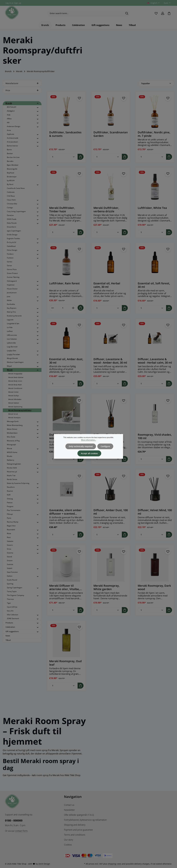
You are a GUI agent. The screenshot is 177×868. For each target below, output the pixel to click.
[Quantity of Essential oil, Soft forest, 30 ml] (152, 309)
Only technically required (81, 446)
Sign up (18, 3)
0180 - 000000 (14, 820)
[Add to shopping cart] (81, 157)
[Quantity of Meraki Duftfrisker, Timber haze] (63, 233)
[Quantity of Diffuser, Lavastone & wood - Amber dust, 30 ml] (108, 384)
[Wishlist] (156, 14)
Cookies (68, 845)
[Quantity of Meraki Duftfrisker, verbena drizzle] (108, 233)
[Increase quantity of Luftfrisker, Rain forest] (73, 309)
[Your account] (163, 14)
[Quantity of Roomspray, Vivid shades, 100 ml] (152, 460)
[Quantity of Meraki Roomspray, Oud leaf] (63, 686)
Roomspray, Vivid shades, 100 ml (155, 437)
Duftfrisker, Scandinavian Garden (111, 135)
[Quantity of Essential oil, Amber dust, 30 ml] (63, 384)
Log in (8, 3)
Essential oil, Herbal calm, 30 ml (107, 286)
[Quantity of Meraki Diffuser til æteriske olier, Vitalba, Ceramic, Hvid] (63, 611)
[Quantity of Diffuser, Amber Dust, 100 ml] (108, 535)
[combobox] (85, 14)
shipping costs (115, 864)
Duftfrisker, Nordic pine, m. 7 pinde (154, 135)
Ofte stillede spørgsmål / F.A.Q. (79, 815)
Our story (69, 840)
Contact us (69, 805)
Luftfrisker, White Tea (152, 209)
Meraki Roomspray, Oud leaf (65, 664)
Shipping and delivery (75, 825)
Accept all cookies (89, 453)
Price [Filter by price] (22, 91)
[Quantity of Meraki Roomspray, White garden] (108, 611)
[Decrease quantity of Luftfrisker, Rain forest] (52, 309)
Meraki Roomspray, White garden (106, 588)
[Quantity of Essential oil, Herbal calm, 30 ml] (108, 309)
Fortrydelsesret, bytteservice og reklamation (85, 820)
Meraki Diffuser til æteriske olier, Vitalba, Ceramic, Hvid (64, 588)
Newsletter (69, 810)
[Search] (127, 14)
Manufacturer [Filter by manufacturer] (22, 84)
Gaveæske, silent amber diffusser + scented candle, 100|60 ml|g (65, 513)
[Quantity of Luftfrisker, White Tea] (152, 233)
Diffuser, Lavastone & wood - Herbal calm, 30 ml (155, 362)
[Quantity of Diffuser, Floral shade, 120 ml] (108, 460)
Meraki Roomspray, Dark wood (154, 588)
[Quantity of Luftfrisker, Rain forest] (63, 309)
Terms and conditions (75, 835)
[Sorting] (156, 84)
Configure (105, 446)
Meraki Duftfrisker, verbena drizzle (106, 210)
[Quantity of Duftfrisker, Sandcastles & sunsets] (63, 157)
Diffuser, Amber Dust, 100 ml (111, 513)
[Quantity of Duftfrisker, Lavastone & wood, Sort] (63, 460)
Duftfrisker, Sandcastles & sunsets (65, 135)
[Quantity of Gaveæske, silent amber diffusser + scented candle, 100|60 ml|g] (63, 535)
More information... (89, 440)
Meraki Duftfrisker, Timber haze (62, 210)
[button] (38, 104)
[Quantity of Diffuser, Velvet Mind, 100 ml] (152, 535)
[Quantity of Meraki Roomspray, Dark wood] (152, 611)
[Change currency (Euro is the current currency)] (167, 3)
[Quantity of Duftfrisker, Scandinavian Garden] (108, 157)
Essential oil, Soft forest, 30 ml (154, 286)
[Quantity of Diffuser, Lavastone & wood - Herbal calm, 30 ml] (152, 384)
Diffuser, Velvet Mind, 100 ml (155, 513)
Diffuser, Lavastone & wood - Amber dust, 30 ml (110, 362)
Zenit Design (44, 864)
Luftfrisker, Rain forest (64, 284)
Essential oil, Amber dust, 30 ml (66, 362)
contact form (21, 831)
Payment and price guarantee (78, 830)
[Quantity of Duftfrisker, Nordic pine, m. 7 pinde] (152, 157)
